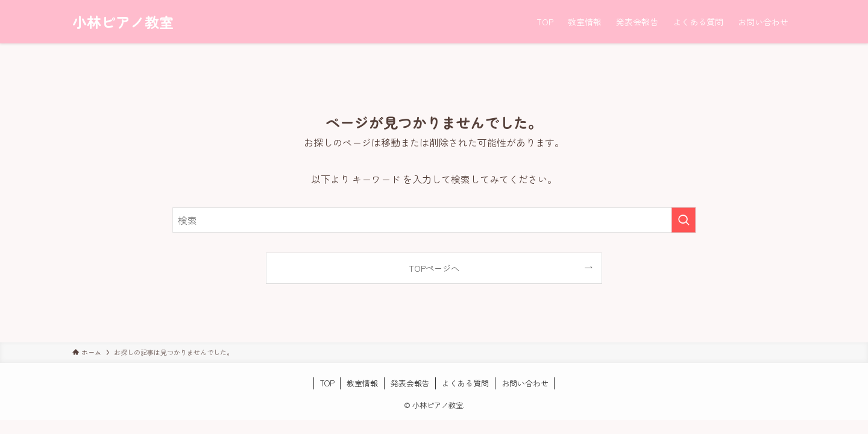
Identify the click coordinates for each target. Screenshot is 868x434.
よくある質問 (465, 383)
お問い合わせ (525, 383)
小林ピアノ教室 (123, 22)
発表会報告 (410, 383)
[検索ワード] (434, 220)
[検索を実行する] (684, 220)
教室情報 (362, 383)
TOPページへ (434, 268)
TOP (327, 383)
